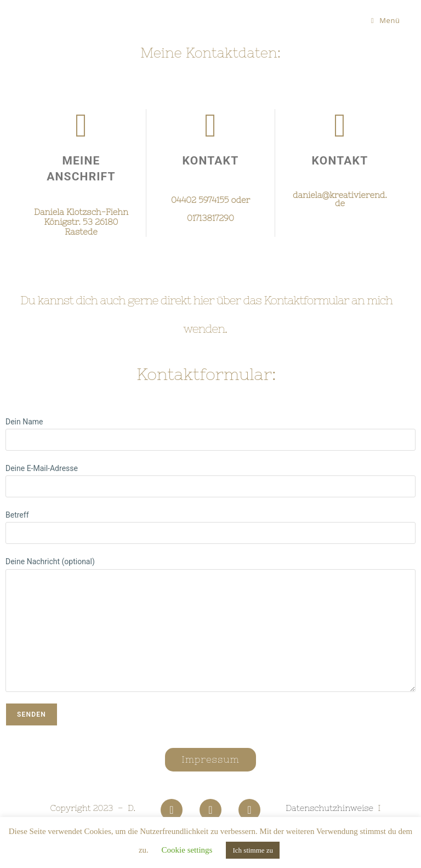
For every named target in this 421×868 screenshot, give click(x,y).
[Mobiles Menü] (386, 20)
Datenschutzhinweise (329, 808)
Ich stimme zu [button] (253, 850)
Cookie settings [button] (187, 850)
